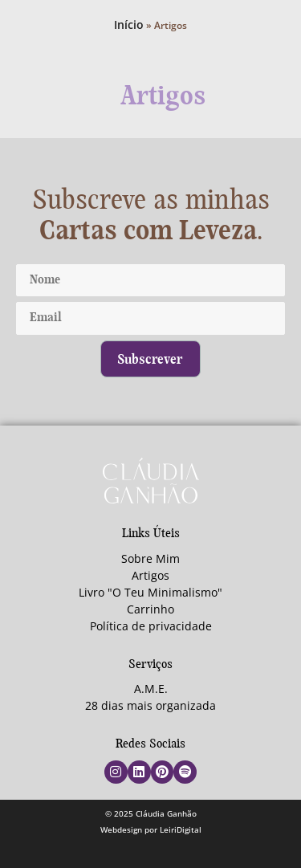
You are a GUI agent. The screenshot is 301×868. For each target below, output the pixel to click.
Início (129, 24)
